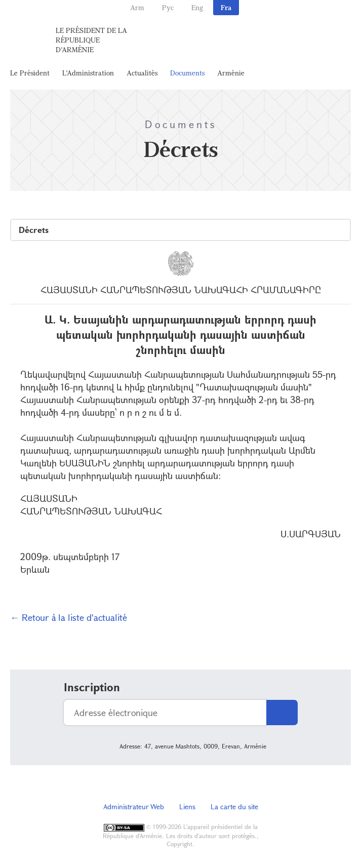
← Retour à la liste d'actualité (69, 617)
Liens (187, 806)
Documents (187, 73)
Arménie (231, 73)
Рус (168, 7)
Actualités (142, 73)
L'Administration (88, 73)
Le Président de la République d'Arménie (91, 40)
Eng (197, 7)
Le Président (30, 73)
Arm (137, 7)
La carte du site (234, 806)
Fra (226, 7)
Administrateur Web (134, 806)
